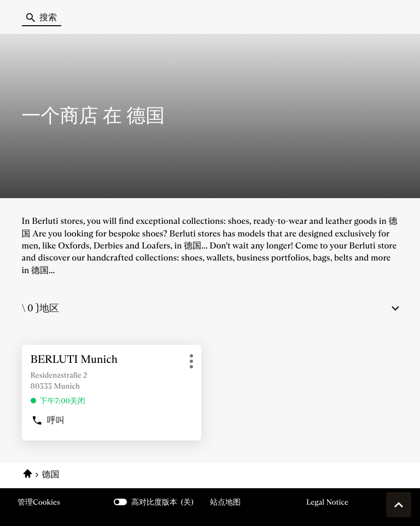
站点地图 (225, 502)
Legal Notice (327, 502)
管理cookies (39, 502)
